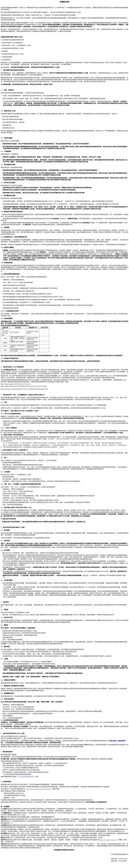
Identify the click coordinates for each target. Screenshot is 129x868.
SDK (83, 516)
